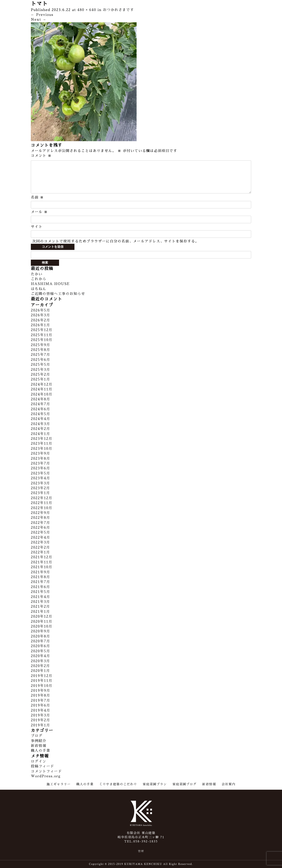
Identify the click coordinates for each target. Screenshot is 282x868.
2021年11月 (42, 562)
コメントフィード (46, 771)
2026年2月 (41, 320)
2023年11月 (42, 444)
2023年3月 (40, 483)
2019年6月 (41, 705)
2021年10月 (42, 567)
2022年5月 (41, 532)
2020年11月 (42, 622)
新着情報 (39, 746)
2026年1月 (41, 325)
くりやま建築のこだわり (118, 784)
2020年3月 (40, 661)
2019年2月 (41, 720)
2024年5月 (41, 414)
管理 (141, 851)
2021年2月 (40, 607)
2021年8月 (41, 577)
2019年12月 (42, 676)
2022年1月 (40, 552)
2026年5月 (41, 310)
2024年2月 (41, 429)
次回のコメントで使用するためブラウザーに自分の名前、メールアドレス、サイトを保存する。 (116, 241)
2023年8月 (41, 459)
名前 (37, 197)
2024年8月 (41, 399)
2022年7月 (41, 523)
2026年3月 (41, 315)
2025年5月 (41, 365)
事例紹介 (39, 741)
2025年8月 (41, 350)
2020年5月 (41, 651)
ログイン (39, 761)
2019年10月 (42, 686)
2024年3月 (41, 424)
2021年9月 (41, 572)
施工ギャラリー (59, 784)
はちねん (39, 289)
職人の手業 (41, 751)
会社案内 (228, 784)
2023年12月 (42, 439)
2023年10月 (42, 449)
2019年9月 (41, 691)
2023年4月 (41, 478)
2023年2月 (40, 488)
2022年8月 (41, 518)
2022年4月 (41, 538)
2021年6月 (41, 587)
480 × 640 (87, 10)
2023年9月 (41, 454)
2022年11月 (42, 503)
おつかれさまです (118, 10)
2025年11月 (42, 335)
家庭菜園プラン (155, 784)
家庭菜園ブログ (185, 784)
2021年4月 (41, 597)
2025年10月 (42, 340)
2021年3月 (40, 602)
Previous (42, 15)
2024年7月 (41, 404)
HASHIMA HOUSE (50, 284)
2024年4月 (41, 419)
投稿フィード (43, 766)
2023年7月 (41, 463)
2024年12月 (42, 384)
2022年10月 (42, 508)
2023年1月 (40, 493)
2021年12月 (42, 557)
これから (39, 279)
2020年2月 (40, 666)
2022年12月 (42, 498)
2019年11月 (42, 681)
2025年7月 (41, 355)
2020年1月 (40, 671)
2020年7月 (41, 641)
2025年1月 (41, 379)
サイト (37, 227)
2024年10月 (42, 394)
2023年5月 (41, 473)
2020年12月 (42, 617)
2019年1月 (41, 725)
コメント (41, 156)
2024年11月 (42, 389)
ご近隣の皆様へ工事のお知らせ (58, 294)
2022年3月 (40, 542)
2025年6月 (41, 360)
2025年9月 (41, 345)
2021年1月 (40, 612)
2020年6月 (41, 646)
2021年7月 (41, 582)
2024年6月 (41, 409)
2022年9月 (41, 513)
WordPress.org (46, 776)
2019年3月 (41, 715)
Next (39, 20)
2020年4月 (41, 656)
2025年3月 (41, 370)
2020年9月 (41, 631)
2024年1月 (41, 434)
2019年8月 (41, 696)
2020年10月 (42, 626)
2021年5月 (41, 592)
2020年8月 (41, 636)
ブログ (37, 736)
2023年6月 (41, 468)
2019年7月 (41, 701)
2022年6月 (41, 528)
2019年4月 (41, 711)
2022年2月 (40, 547)
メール (39, 212)
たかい (37, 274)
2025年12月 (42, 330)
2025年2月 (41, 375)
